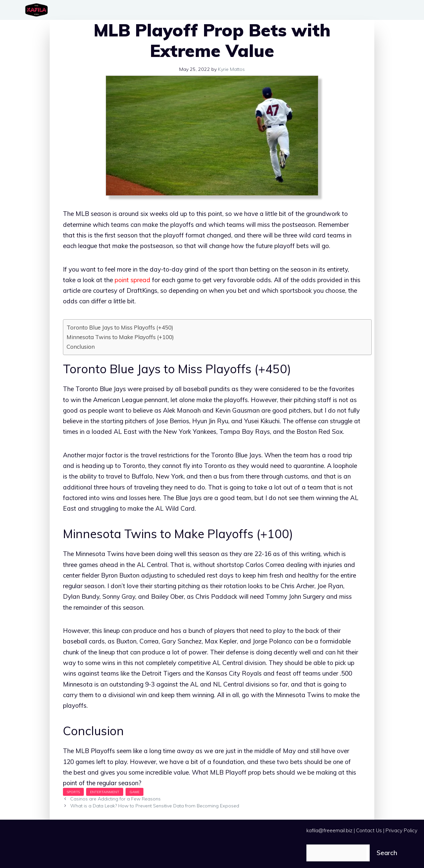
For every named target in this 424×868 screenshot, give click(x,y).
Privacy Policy (401, 830)
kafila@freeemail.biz (329, 830)
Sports (73, 792)
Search (387, 853)
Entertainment (105, 792)
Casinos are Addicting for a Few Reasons (115, 799)
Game (134, 792)
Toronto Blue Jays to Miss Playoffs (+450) (120, 327)
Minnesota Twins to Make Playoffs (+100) (120, 337)
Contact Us (369, 830)
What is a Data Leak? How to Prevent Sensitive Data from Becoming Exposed (155, 806)
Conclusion (81, 347)
